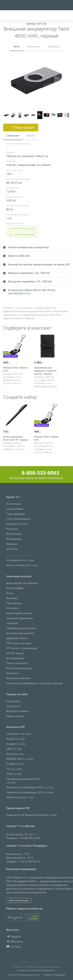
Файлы (31, 136)
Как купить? (13, 701)
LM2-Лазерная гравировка (22, 234)
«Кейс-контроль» (20, 797)
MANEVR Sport (20, 759)
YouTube (13, 947)
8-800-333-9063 (37, 473)
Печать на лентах (17, 663)
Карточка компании (19, 900)
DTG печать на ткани (19, 643)
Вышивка (12, 598)
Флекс (10, 593)
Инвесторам (14, 534)
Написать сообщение (54, 975)
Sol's (14, 769)
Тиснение (12, 623)
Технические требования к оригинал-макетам (34, 683)
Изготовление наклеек (20, 633)
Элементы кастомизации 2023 (30, 787)
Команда (12, 544)
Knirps (15, 754)
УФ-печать (13, 608)
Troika (14, 774)
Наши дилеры (15, 509)
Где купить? (13, 706)
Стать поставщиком (18, 519)
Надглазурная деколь (19, 613)
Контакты (12, 549)
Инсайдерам (14, 539)
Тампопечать (14, 603)
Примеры (54, 47)
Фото (16, 47)
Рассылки (12, 529)
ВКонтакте (15, 942)
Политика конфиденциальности (24, 975)
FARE (14, 749)
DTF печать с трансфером (22, 648)
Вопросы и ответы (17, 711)
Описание (13, 136)
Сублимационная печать (21, 628)
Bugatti (15, 739)
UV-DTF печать (15, 653)
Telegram (14, 937)
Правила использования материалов (36, 970)
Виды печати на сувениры (22, 583)
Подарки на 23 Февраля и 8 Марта (32, 815)
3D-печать (12, 673)
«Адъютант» (18, 734)
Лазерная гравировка (20, 618)
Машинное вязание (18, 678)
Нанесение (34, 47)
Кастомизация (15, 658)
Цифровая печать (17, 638)
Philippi (15, 764)
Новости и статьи (17, 524)
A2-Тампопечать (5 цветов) (22, 228)
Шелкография (15, 588)
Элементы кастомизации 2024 (30, 792)
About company (22, 565)
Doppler (16, 744)
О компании (14, 504)
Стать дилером (15, 514)
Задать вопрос (15, 716)
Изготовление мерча (19, 668)
